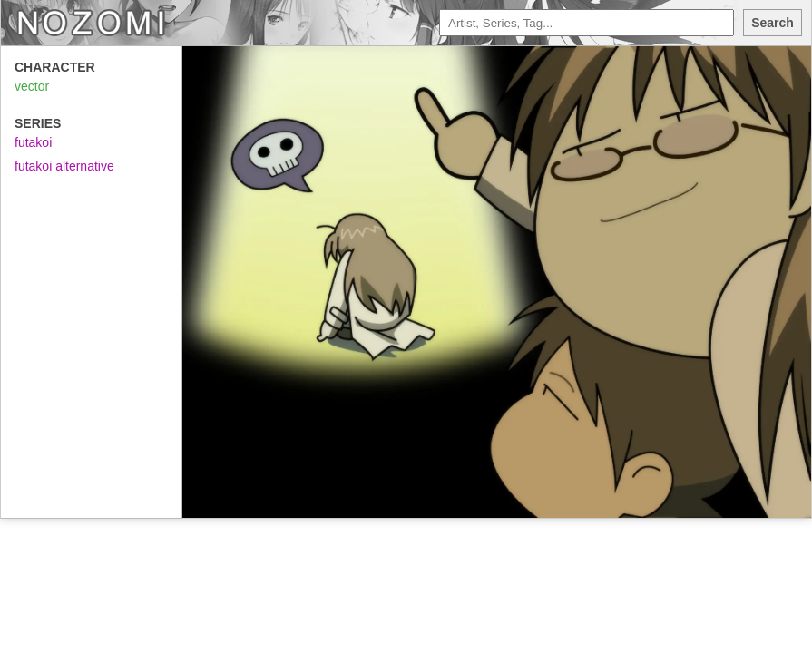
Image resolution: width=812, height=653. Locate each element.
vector (32, 86)
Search (773, 23)
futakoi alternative (64, 166)
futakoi (33, 142)
